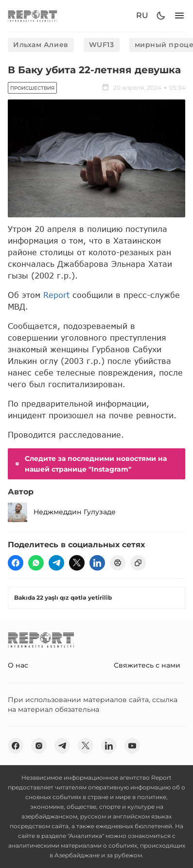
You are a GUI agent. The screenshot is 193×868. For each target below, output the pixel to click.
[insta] (39, 746)
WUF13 (102, 45)
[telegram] (56, 563)
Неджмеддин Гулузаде (62, 512)
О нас (18, 665)
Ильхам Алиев (41, 45)
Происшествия (32, 88)
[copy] (138, 563)
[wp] (36, 563)
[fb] (16, 563)
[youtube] (132, 746)
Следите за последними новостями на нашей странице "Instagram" (90, 464)
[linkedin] (97, 563)
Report (56, 295)
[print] (118, 563)
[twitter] (77, 563)
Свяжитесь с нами (147, 665)
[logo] (33, 16)
